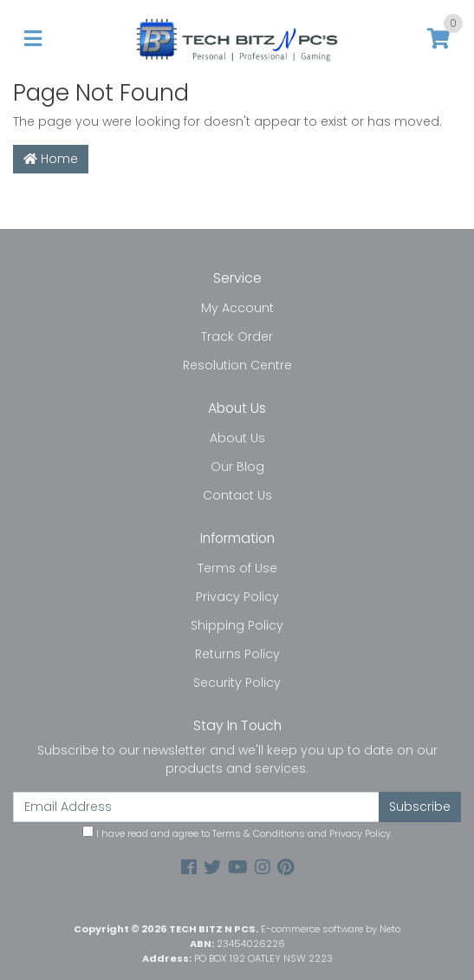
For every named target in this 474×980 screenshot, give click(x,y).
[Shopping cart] (438, 39)
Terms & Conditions (259, 833)
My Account (237, 308)
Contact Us (237, 495)
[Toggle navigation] (33, 39)
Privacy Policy (237, 597)
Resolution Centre (237, 365)
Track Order (237, 336)
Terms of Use (237, 568)
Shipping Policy (237, 625)
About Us (237, 438)
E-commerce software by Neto (331, 929)
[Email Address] (196, 807)
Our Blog (237, 467)
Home (51, 159)
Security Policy (237, 683)
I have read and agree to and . (237, 833)
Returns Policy (237, 654)
